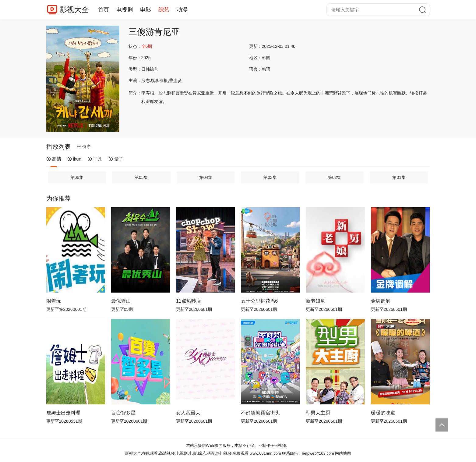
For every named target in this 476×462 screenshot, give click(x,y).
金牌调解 (381, 301)
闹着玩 (54, 301)
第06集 (77, 177)
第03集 (270, 177)
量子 (116, 159)
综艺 (164, 10)
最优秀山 (121, 301)
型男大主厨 (318, 413)
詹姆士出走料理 (63, 413)
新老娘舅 (316, 301)
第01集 (399, 177)
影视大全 (74, 10)
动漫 (182, 10)
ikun (74, 159)
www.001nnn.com (265, 453)
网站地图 (343, 453)
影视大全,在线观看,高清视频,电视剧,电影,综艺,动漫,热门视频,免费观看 (187, 453)
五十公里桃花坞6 (259, 301)
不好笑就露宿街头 (260, 413)
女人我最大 (188, 413)
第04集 (206, 177)
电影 (146, 10)
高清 (54, 159)
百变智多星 (123, 413)
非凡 (95, 159)
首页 (104, 10)
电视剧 (125, 10)
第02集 (335, 177)
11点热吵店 (189, 301)
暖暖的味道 (383, 413)
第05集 (141, 177)
